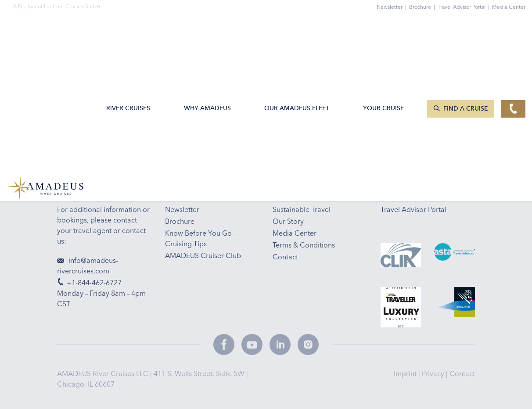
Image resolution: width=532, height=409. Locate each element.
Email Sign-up (223, 117)
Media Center (509, 7)
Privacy (434, 373)
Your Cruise (383, 28)
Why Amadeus (207, 28)
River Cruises (128, 28)
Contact (462, 373)
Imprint (406, 373)
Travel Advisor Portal (465, 7)
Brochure (423, 7)
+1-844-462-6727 (84, 117)
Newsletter (393, 7)
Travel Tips (363, 117)
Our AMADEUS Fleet (297, 28)
